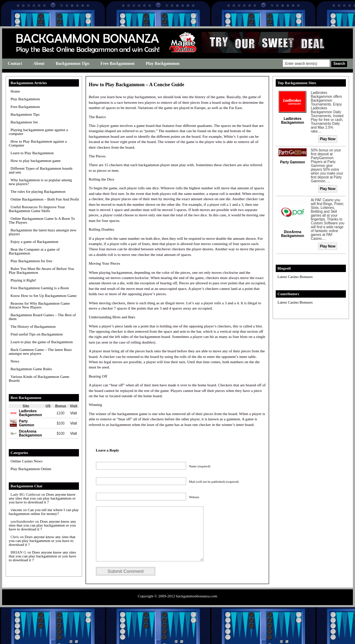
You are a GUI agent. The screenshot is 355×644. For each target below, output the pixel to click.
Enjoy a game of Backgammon (34, 242)
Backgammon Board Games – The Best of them (42, 317)
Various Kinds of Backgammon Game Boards (39, 378)
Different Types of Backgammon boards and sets (41, 170)
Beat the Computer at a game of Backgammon (34, 251)
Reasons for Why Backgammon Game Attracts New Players (39, 305)
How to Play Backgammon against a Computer (38, 143)
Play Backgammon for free (31, 261)
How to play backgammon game (36, 161)
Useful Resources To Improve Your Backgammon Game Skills (37, 209)
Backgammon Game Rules (31, 369)
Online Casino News (26, 461)
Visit (73, 413)
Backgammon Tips (73, 63)
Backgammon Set (24, 122)
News (15, 361)
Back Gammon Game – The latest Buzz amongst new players (40, 351)
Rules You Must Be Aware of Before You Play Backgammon (41, 270)
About (39, 63)
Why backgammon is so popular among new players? (40, 182)
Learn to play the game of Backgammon (42, 342)
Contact (15, 63)
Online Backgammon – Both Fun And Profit (45, 199)
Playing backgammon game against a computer (38, 132)
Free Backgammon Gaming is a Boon (40, 288)
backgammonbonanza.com (197, 606)
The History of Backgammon (33, 326)
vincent (16, 510)
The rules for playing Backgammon (38, 191)
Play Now (328, 139)
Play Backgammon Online (31, 469)
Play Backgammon (162, 63)
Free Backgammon (118, 63)
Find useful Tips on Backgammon (37, 334)
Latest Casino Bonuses (295, 277)
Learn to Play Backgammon (32, 153)
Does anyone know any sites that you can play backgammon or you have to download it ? (42, 498)
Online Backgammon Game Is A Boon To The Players (42, 220)
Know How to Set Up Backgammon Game (43, 296)
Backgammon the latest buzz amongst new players (43, 232)
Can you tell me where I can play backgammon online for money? (44, 512)
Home (15, 91)
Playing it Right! (23, 280)
